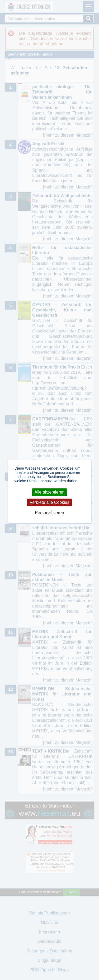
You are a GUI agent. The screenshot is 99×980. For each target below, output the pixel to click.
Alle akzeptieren (50, 492)
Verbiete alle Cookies (49, 502)
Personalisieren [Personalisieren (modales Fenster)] (49, 513)
